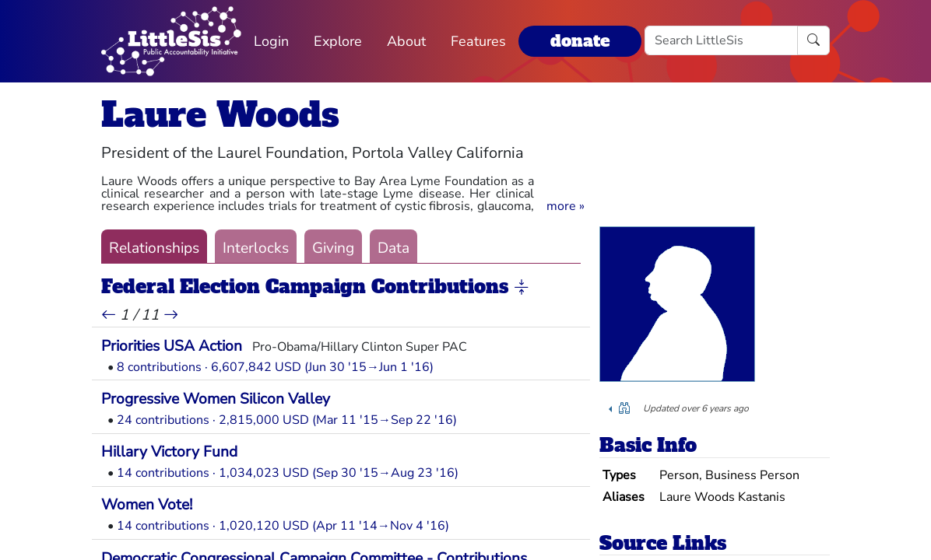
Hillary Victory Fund (169, 452)
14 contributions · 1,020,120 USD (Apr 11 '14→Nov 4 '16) (283, 526)
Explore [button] (338, 41)
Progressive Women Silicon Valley (216, 399)
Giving (333, 248)
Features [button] (478, 41)
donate (580, 41)
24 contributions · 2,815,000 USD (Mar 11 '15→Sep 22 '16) (287, 420)
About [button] (406, 41)
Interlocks (256, 248)
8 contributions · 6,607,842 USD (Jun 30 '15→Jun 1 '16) (275, 367)
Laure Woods (220, 115)
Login (271, 41)
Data (393, 248)
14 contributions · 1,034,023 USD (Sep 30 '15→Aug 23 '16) (288, 473)
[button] (566, 206)
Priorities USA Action (172, 346)
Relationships (154, 248)
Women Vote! (147, 505)
